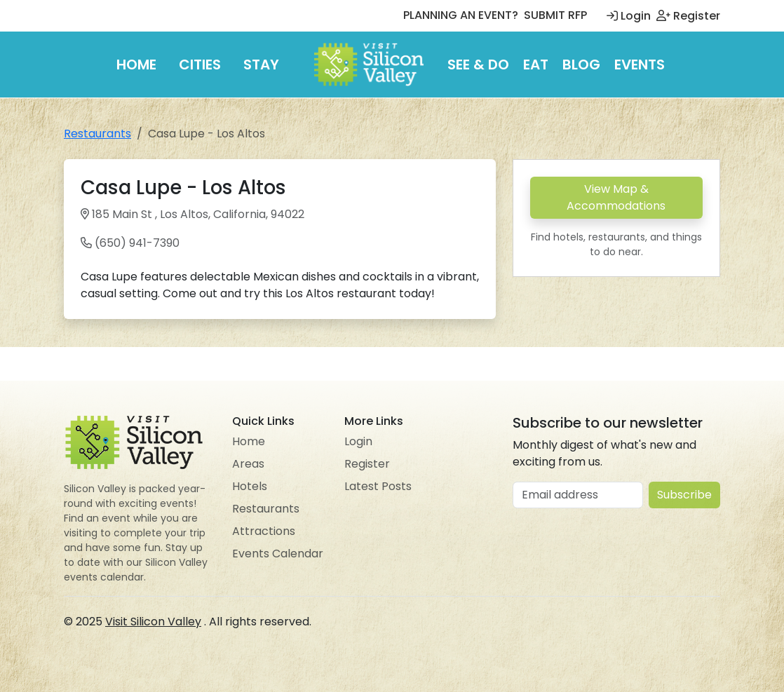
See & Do (478, 65)
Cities (200, 65)
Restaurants (97, 134)
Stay (261, 65)
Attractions (264, 531)
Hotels (250, 486)
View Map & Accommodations (616, 197)
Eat (536, 65)
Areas (248, 464)
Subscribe (684, 495)
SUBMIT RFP (555, 15)
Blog (581, 65)
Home (136, 65)
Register (688, 16)
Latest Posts (378, 486)
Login (629, 16)
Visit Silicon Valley (153, 622)
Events (640, 65)
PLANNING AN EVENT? (461, 15)
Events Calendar (278, 554)
